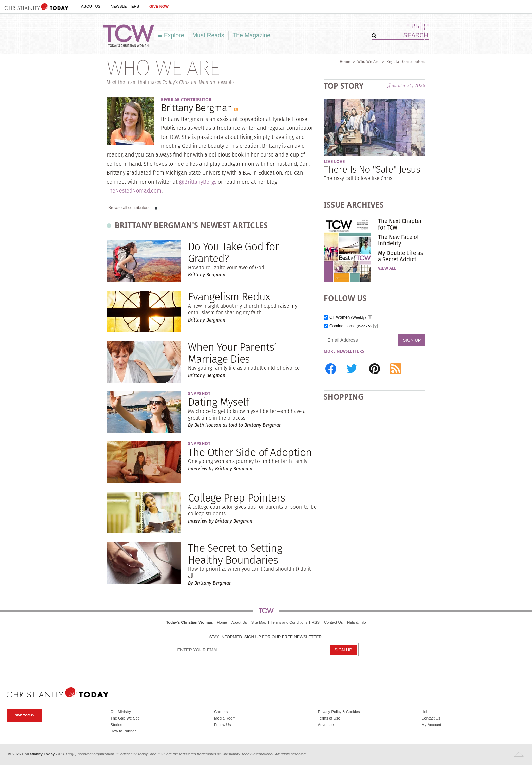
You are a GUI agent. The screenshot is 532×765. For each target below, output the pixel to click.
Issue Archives (354, 205)
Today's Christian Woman (189, 622)
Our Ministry (121, 712)
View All (387, 268)
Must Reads (208, 35)
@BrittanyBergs (198, 182)
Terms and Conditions (289, 622)
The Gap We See (125, 718)
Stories (117, 725)
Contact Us (333, 622)
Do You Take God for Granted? (233, 252)
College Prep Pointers (236, 498)
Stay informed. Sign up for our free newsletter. (266, 637)
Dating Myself (218, 402)
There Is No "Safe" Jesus (372, 169)
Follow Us (222, 725)
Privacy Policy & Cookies (339, 712)
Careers (221, 712)
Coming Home (350, 326)
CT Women (348, 318)
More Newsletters (344, 351)
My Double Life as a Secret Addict (401, 256)
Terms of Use (329, 718)
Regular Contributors (406, 62)
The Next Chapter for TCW (400, 224)
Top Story (344, 86)
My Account (431, 725)
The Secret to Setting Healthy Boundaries (235, 554)
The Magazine (252, 35)
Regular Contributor (186, 100)
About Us (91, 6)
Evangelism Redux (229, 297)
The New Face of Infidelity (398, 240)
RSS (316, 622)
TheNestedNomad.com (134, 191)
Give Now (159, 6)
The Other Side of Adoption (250, 452)
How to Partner (123, 731)
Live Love (334, 161)
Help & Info (356, 622)
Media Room (225, 718)
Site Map (259, 622)
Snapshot (199, 393)
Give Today (24, 715)
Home (345, 62)
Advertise (326, 725)
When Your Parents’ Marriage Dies (232, 353)
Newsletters (125, 6)
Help (425, 712)
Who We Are (368, 62)
